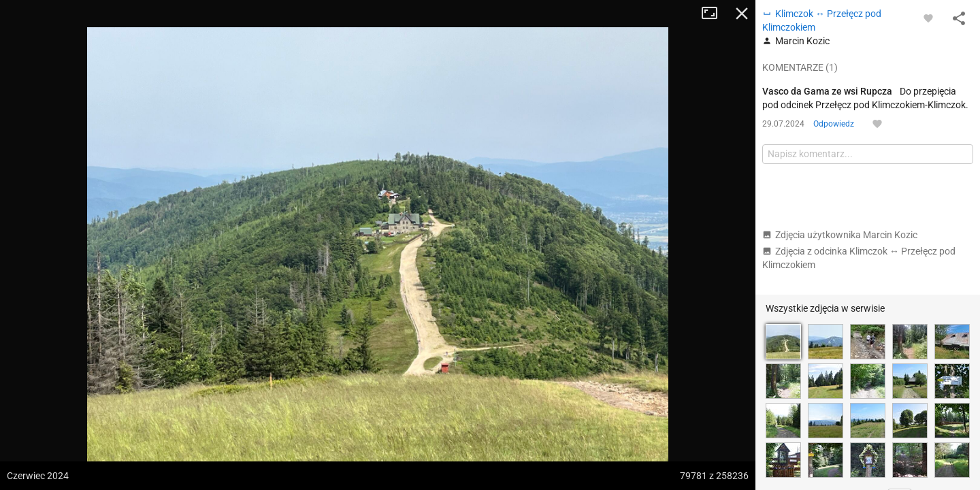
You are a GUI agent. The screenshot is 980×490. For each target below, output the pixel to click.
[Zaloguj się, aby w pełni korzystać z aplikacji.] (928, 18)
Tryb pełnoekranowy (715, 14)
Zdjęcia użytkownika (840, 235)
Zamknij (742, 14)
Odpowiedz (834, 124)
